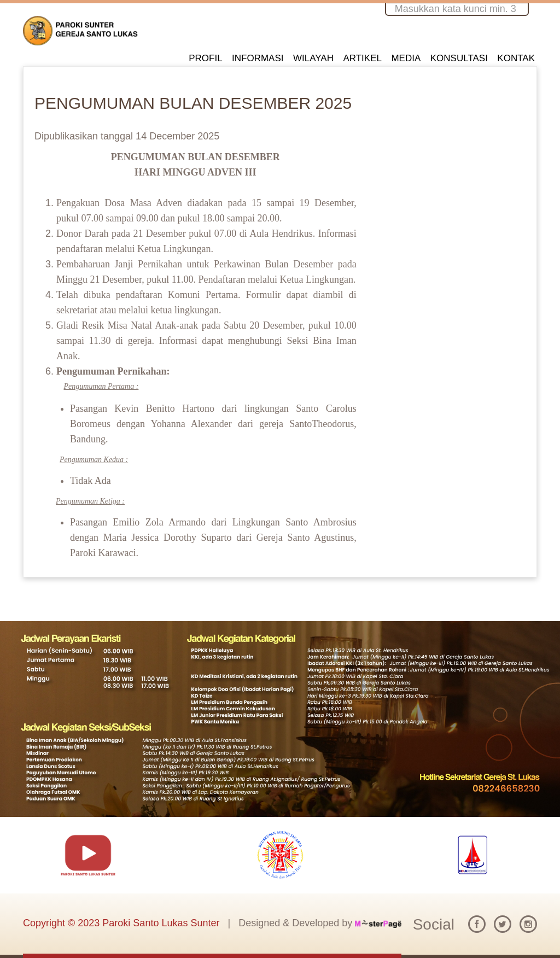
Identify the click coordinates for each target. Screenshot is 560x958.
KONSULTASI (459, 58)
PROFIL (205, 58)
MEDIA (406, 58)
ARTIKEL (362, 58)
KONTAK (516, 58)
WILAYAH (313, 58)
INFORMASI (258, 58)
